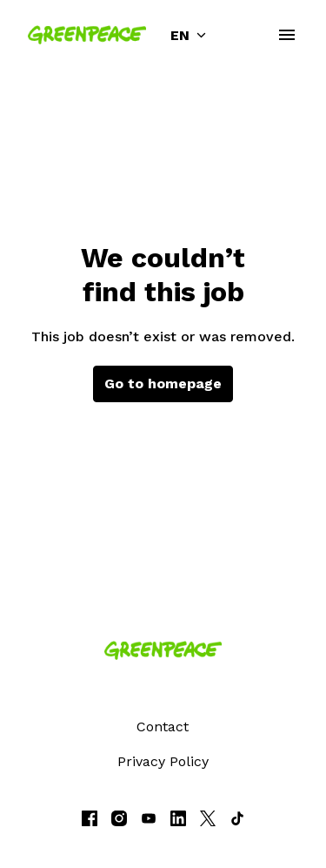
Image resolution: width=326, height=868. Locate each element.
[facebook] (90, 818)
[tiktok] (237, 818)
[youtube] (149, 818)
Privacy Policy (163, 761)
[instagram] (119, 818)
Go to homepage (163, 384)
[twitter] (208, 818)
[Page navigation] (287, 35)
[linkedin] (178, 818)
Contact (163, 727)
